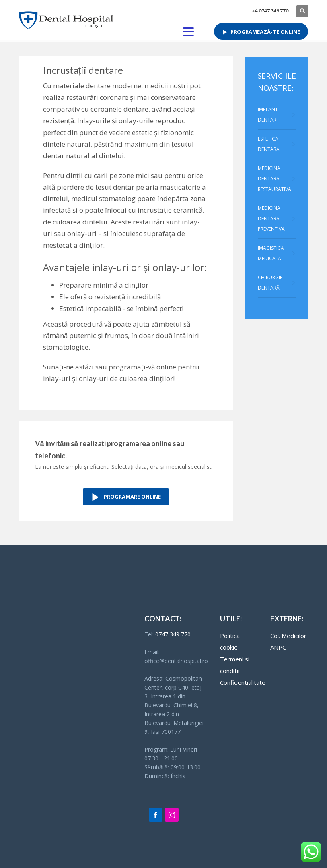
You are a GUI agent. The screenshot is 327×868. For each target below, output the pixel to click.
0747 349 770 (173, 634)
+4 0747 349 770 (270, 11)
